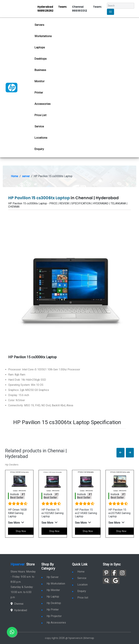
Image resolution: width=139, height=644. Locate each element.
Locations (41, 138)
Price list (80, 598)
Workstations (43, 36)
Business (40, 70)
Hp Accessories (54, 623)
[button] (120, 453)
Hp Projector (51, 616)
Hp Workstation (53, 584)
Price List (40, 115)
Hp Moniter (51, 590)
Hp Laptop (50, 597)
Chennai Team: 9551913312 (87, 9)
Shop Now (21, 531)
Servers (39, 25)
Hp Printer (50, 610)
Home (15, 176)
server (26, 176)
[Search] (121, 6)
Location (80, 585)
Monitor (40, 81)
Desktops (41, 59)
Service (39, 126)
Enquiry (39, 149)
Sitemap (89, 638)
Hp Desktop (51, 603)
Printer (39, 93)
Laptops (40, 47)
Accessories (43, 104)
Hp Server (50, 577)
